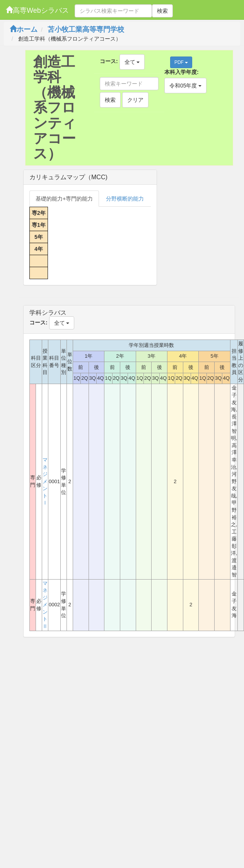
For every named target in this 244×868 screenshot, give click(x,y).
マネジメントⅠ (45, 481)
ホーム (24, 29)
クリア (135, 100)
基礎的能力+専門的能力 (64, 199)
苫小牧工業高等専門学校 (86, 29)
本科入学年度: (182, 72)
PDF (181, 62)
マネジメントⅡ (45, 605)
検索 (162, 11)
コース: (109, 61)
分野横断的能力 (125, 199)
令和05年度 (185, 86)
